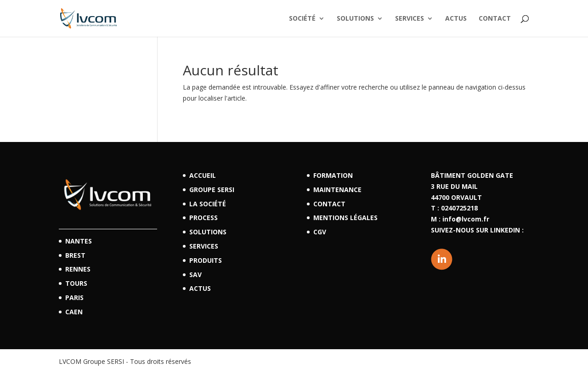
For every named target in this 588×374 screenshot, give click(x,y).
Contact (495, 19)
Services (410, 19)
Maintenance (337, 190)
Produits (206, 260)
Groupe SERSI (212, 190)
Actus (456, 19)
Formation (333, 175)
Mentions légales (345, 218)
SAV (195, 275)
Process (204, 218)
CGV (320, 232)
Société (302, 19)
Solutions (355, 19)
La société (208, 204)
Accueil (203, 175)
